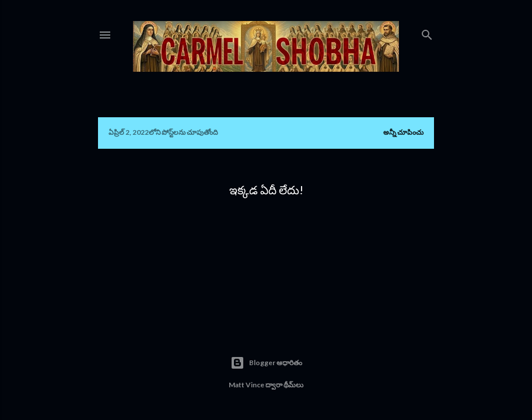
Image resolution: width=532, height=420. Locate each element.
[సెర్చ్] (427, 32)
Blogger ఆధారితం (266, 363)
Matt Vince (246, 385)
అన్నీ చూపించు (403, 132)
